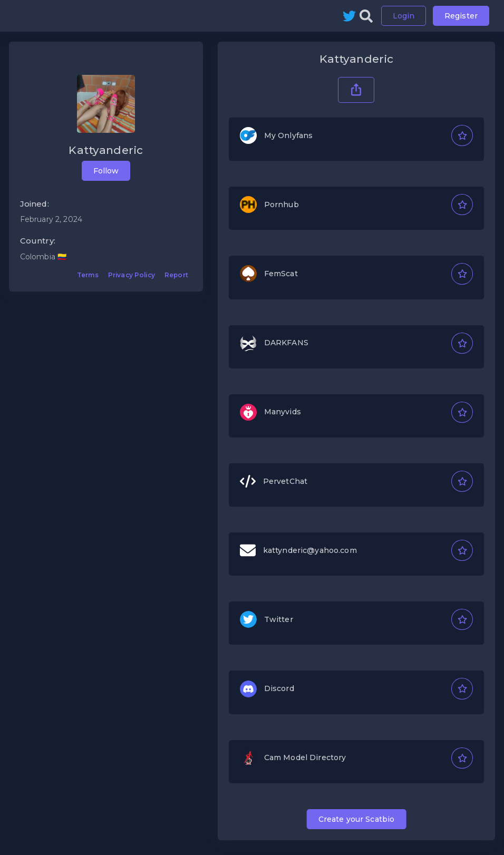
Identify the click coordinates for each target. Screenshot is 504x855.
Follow (106, 171)
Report (176, 275)
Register (461, 16)
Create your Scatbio (357, 819)
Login (404, 16)
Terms (88, 275)
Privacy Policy (132, 275)
